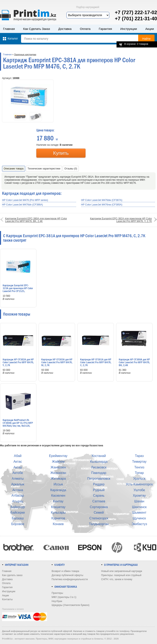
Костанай (99, 456)
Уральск (139, 479)
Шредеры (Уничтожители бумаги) (70, 605)
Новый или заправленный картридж (122, 571)
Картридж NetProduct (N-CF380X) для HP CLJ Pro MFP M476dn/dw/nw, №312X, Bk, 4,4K (18, 424)
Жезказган (58, 473)
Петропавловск (99, 479)
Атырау (18, 501)
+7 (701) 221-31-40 (136, 19)
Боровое (18, 524)
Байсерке (18, 513)
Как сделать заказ (36, 29)
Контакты (7, 599)
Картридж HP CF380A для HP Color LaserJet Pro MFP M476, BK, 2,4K (134, 362)
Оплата (85, 29)
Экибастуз (139, 524)
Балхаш (18, 518)
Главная (9, 29)
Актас (18, 462)
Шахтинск (139, 507)
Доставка (65, 29)
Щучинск (139, 518)
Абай (18, 456)
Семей (99, 513)
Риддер (99, 484)
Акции (150, 29)
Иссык (58, 484)
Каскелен (58, 496)
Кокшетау (58, 507)
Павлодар (99, 473)
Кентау (58, 501)
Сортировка (99, 507)
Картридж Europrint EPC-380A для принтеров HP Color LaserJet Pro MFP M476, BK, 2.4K (36, 220)
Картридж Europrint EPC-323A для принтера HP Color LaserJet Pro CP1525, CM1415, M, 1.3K (18, 290)
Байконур (18, 507)
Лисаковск (99, 467)
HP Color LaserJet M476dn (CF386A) (22, 205)
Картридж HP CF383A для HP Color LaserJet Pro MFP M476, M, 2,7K (57, 362)
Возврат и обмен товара (65, 571)
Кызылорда (99, 462)
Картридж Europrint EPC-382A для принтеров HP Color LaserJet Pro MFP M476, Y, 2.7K (121, 220)
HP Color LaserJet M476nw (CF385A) (102, 205)
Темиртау (139, 462)
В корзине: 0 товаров (136, 44)
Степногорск (99, 518)
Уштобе (139, 490)
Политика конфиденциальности (70, 579)
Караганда (58, 490)
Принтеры (57, 593)
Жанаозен (58, 467)
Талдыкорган (99, 524)
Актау (18, 467)
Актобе (18, 473)
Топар (139, 473)
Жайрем (58, 462)
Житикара (58, 479)
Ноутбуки (57, 601)
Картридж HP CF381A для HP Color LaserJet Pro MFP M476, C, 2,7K (96, 362)
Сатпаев (99, 501)
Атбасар (18, 496)
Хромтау (139, 496)
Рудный (99, 490)
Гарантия (105, 29)
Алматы (18, 479)
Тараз (139, 456)
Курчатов (58, 518)
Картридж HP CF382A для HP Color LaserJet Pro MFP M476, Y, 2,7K (18, 362)
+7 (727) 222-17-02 (136, 12)
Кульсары (58, 513)
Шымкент (139, 513)
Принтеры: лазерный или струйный (121, 575)
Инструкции (129, 29)
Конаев (58, 524)
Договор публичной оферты (67, 575)
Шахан (139, 501)
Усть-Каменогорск (139, 484)
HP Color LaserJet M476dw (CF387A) (102, 200)
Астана (18, 490)
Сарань (99, 496)
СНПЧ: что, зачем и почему (117, 579)
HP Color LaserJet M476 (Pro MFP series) (25, 200)
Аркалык (18, 484)
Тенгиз (139, 467)
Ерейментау (58, 456)
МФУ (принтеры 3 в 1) (64, 597)
